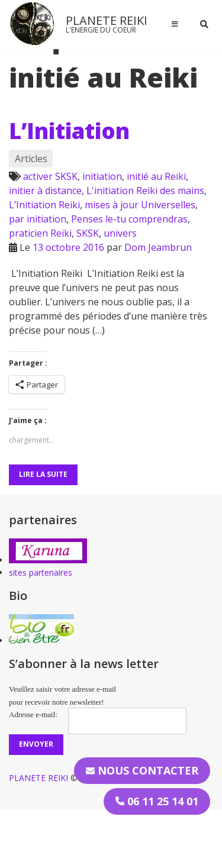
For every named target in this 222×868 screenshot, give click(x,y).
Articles (31, 159)
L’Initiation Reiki (44, 205)
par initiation (38, 219)
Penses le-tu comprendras (129, 219)
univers (120, 233)
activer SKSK (50, 176)
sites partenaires (41, 572)
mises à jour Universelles (140, 205)
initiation (102, 176)
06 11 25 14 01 (157, 801)
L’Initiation (69, 131)
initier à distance (45, 191)
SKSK (88, 233)
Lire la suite (43, 474)
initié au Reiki (156, 176)
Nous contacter (142, 770)
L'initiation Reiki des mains (145, 191)
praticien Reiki (40, 233)
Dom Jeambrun (158, 247)
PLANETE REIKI (107, 20)
